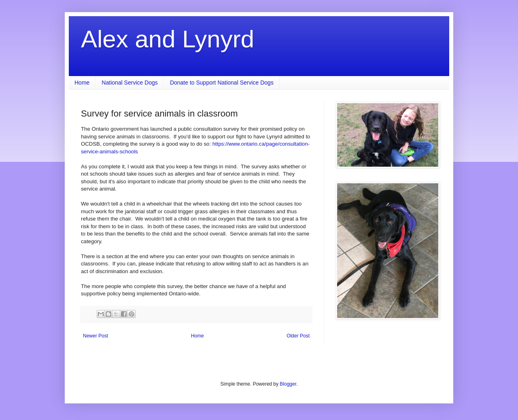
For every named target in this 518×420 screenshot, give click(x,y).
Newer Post (96, 336)
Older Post (298, 336)
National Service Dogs (130, 83)
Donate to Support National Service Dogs (222, 83)
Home (82, 83)
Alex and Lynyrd (168, 39)
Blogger (288, 384)
